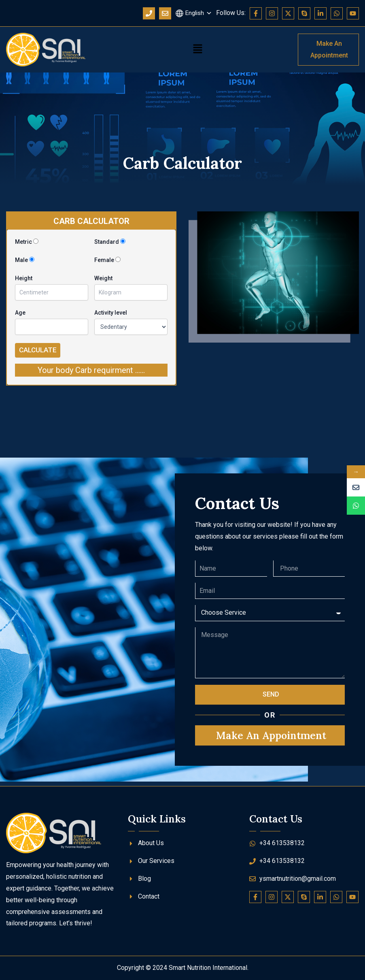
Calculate (38, 350)
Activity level (111, 313)
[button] (198, 50)
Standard (110, 242)
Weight (103, 278)
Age (20, 313)
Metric (27, 242)
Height (24, 278)
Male (25, 260)
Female (107, 260)
